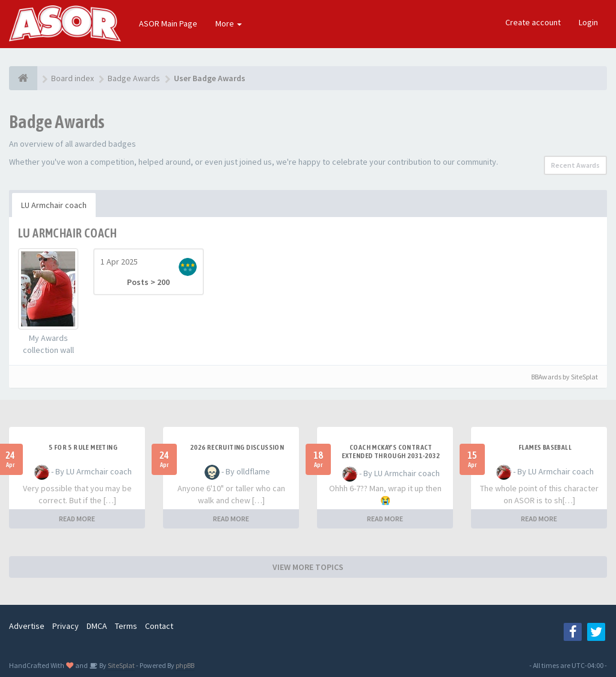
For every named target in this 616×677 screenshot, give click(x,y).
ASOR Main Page (168, 23)
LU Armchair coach (54, 205)
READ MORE (77, 519)
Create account (533, 22)
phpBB (185, 665)
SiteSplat (121, 665)
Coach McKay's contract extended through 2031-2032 (391, 452)
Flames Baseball (545, 447)
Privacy (66, 626)
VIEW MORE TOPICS (308, 567)
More (229, 23)
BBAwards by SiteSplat (559, 377)
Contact (159, 626)
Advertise (27, 626)
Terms (126, 626)
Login (588, 22)
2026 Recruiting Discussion (237, 447)
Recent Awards (575, 165)
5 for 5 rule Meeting (83, 447)
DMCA (97, 626)
